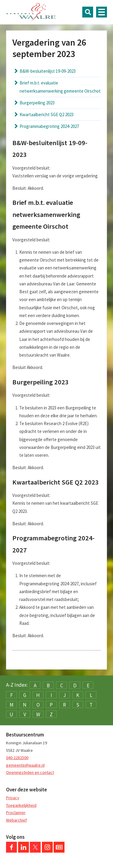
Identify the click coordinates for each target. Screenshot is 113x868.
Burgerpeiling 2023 (37, 103)
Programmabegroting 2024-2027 (49, 126)
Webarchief (16, 820)
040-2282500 (17, 758)
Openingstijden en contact (30, 772)
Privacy (13, 798)
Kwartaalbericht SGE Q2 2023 (47, 114)
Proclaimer (16, 812)
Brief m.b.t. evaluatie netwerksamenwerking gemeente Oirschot (60, 87)
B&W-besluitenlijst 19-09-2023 (48, 71)
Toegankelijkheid (21, 805)
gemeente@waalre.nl (25, 765)
